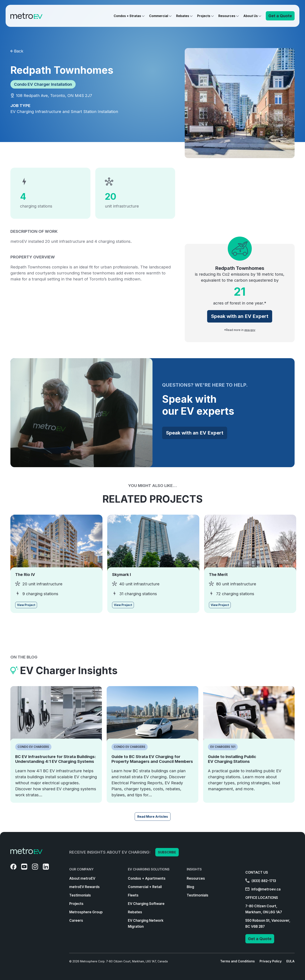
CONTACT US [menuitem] (257, 872)
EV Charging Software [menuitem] (146, 904)
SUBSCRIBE (167, 852)
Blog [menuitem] (190, 887)
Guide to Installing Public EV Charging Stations (232, 759)
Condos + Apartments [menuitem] (147, 878)
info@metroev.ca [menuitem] (263, 889)
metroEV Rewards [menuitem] (84, 887)
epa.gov (250, 330)
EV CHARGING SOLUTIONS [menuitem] (149, 869)
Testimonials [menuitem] (80, 895)
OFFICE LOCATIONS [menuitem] (262, 898)
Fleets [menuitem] (133, 895)
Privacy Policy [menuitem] (271, 961)
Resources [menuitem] (196, 878)
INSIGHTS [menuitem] (194, 869)
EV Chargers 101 (223, 747)
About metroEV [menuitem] (82, 878)
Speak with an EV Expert (240, 316)
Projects (204, 16)
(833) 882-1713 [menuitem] (261, 881)
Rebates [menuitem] (135, 912)
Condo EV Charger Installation (43, 84)
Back (17, 51)
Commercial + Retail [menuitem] (145, 887)
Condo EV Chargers (33, 747)
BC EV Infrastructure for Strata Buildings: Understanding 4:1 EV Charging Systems (56, 759)
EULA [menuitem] (290, 961)
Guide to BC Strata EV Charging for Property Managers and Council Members (152, 759)
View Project (26, 605)
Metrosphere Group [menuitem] (86, 912)
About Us (251, 16)
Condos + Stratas (127, 16)
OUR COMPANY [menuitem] (81, 869)
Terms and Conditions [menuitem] (237, 961)
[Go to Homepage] (26, 16)
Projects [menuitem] (76, 904)
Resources (227, 16)
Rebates (183, 16)
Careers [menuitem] (76, 921)
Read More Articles (153, 817)
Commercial (159, 16)
